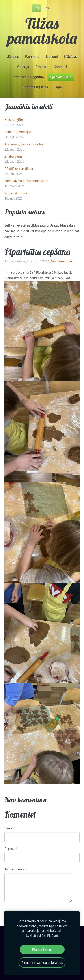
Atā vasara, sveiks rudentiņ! (24, 144)
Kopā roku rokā (16, 193)
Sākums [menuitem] (13, 57)
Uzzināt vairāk (36, 936)
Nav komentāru (62, 261)
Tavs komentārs (16, 869)
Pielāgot (53, 936)
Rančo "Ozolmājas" (18, 132)
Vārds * (10, 828)
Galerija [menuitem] (23, 67)
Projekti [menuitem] (41, 67)
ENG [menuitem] (47, 8)
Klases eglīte (14, 119)
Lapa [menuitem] (58, 87)
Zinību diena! (14, 156)
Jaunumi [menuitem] (52, 57)
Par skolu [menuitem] (32, 57)
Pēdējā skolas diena (19, 169)
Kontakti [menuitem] (60, 67)
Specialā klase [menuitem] (61, 77)
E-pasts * (11, 849)
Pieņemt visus (42, 949)
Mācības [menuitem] (70, 57)
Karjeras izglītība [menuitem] (35, 87)
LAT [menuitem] (37, 8)
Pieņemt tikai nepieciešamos (42, 962)
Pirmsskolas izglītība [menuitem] (28, 77)
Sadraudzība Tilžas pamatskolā (26, 181)
